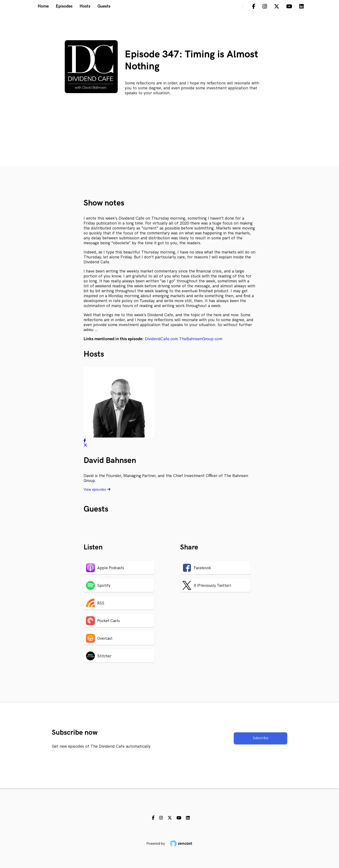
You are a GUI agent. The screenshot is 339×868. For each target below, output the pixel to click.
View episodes (97, 490)
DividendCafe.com (161, 339)
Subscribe (260, 738)
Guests (104, 6)
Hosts (85, 6)
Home (43, 6)
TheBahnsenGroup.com (201, 339)
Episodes (64, 6)
